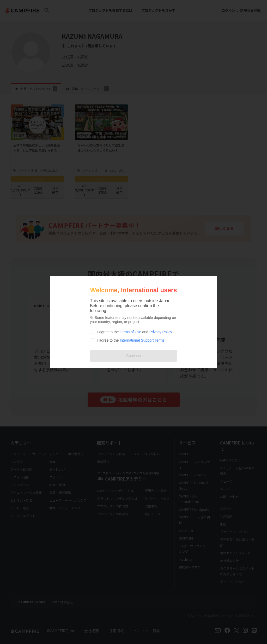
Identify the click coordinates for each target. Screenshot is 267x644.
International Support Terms (142, 340)
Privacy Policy (161, 332)
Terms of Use (130, 332)
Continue (133, 356)
